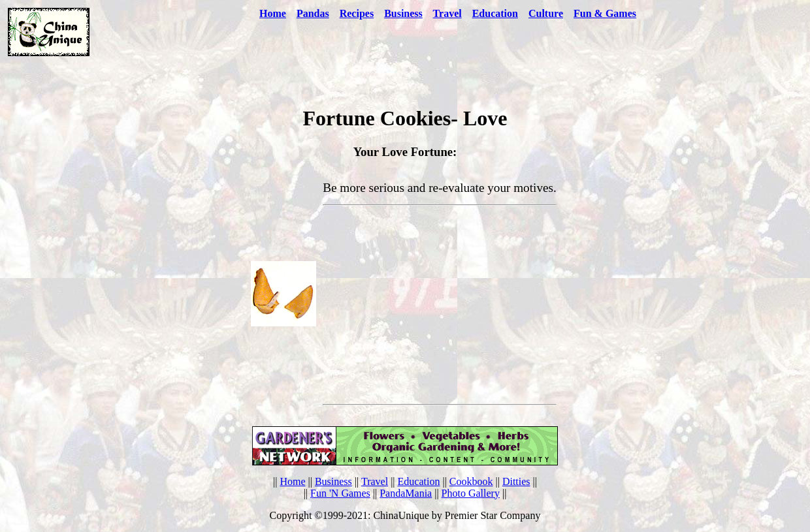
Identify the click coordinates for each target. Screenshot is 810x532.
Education (495, 13)
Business (333, 481)
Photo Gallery (471, 493)
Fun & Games (605, 13)
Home (273, 13)
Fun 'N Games (340, 493)
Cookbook (471, 481)
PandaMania (406, 493)
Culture (546, 13)
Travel (447, 13)
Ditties (516, 481)
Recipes (357, 13)
